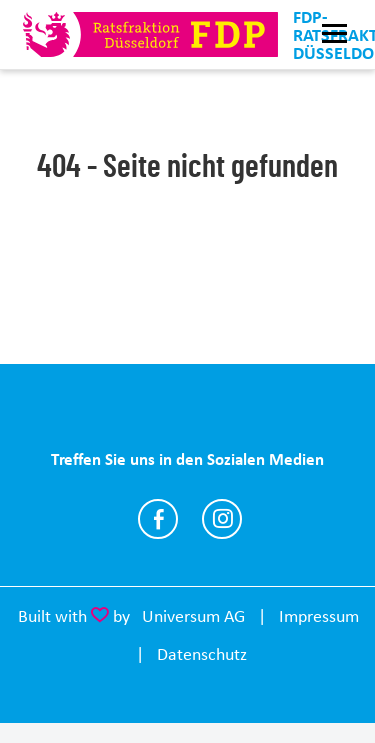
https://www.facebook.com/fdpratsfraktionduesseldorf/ (158, 519)
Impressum (319, 616)
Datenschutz (202, 654)
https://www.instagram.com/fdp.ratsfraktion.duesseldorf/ (222, 519)
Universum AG (193, 616)
